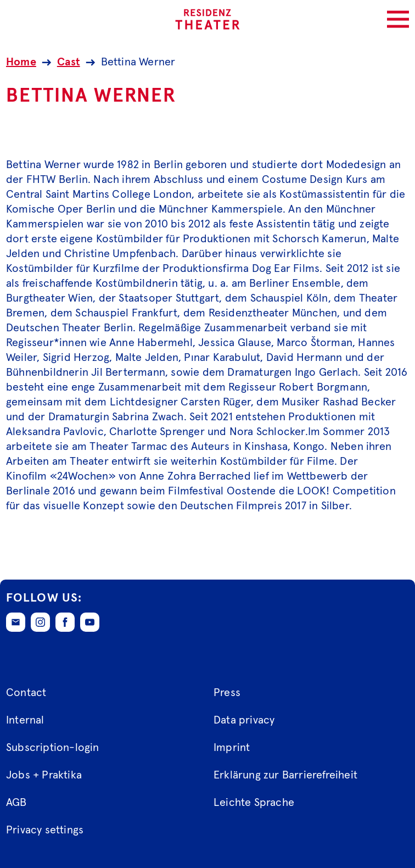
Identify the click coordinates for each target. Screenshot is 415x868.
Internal (25, 720)
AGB (16, 803)
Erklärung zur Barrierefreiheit (285, 775)
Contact (26, 693)
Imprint (232, 748)
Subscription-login (53, 748)
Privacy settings (45, 830)
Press (227, 693)
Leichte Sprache (254, 803)
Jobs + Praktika (44, 775)
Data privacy (244, 720)
